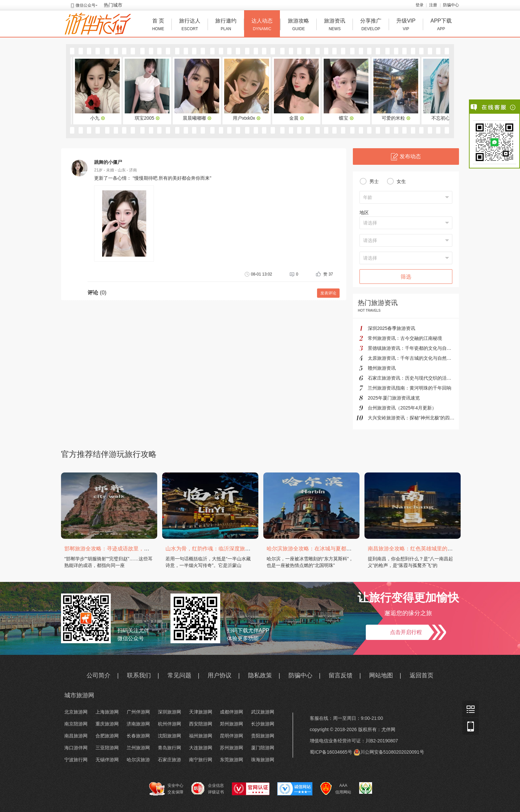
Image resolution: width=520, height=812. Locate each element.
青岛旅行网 (169, 748)
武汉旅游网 (263, 712)
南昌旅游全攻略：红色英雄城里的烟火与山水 (421, 549)
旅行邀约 (226, 25)
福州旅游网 (201, 736)
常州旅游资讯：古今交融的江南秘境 (405, 338)
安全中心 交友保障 (166, 789)
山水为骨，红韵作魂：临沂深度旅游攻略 (213, 549)
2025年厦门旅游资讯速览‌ (394, 398)
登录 (420, 5)
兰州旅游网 (138, 748)
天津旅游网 (201, 712)
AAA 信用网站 (336, 789)
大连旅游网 (201, 748)
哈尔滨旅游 (138, 760)
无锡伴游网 (107, 760)
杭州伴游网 (169, 724)
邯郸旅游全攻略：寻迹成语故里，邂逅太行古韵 (120, 549)
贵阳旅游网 (263, 736)
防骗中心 (451, 5)
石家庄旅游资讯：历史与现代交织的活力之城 (414, 378)
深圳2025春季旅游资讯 (391, 328)
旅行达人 (190, 25)
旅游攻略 (298, 25)
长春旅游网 (138, 736)
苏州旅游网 (231, 748)
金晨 (298, 118)
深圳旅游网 (169, 712)
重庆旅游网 (107, 724)
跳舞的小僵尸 (108, 162)
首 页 (158, 25)
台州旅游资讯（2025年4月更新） (402, 408)
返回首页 (422, 675)
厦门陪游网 (263, 748)
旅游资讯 (335, 25)
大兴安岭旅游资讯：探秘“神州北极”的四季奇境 (416, 418)
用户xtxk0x (248, 118)
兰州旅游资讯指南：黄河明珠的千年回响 (410, 388)
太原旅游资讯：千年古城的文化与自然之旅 (412, 358)
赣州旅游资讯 (382, 368)
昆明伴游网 (231, 736)
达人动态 (262, 25)
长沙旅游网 (263, 724)
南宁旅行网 (201, 760)
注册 (433, 5)
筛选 (406, 277)
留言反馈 (341, 675)
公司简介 (98, 675)
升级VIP (406, 25)
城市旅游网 (79, 695)
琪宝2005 (148, 118)
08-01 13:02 (258, 274)
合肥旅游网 (107, 736)
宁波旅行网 (76, 760)
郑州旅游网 (231, 724)
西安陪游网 (201, 724)
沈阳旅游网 (169, 736)
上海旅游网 (107, 712)
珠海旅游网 (263, 760)
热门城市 (113, 5)
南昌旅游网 (76, 736)
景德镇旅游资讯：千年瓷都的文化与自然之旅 (414, 348)
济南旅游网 (138, 724)
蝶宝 (348, 118)
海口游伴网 (76, 748)
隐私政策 (260, 675)
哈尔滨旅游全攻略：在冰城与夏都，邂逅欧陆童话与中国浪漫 (338, 549)
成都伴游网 (231, 712)
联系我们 (139, 675)
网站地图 (381, 675)
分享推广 (371, 25)
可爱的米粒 (397, 118)
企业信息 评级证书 (208, 788)
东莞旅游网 (231, 760)
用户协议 (220, 675)
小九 (99, 118)
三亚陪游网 (107, 748)
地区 (364, 213)
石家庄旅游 (169, 760)
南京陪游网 (76, 724)
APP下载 (441, 25)
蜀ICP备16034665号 (331, 752)
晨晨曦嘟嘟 (198, 118)
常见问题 (179, 675)
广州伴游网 (138, 712)
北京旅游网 (76, 712)
